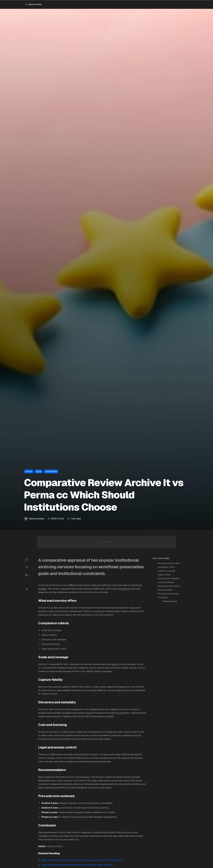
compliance (124, 589)
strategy (42, 589)
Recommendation (165, 590)
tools (89, 713)
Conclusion (163, 598)
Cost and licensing (166, 582)
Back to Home (34, 4)
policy (115, 664)
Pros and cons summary (168, 594)
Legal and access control (169, 586)
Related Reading (170, 601)
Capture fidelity (164, 575)
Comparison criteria (166, 567)
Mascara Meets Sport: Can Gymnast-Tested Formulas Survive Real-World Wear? (82, 860)
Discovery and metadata (168, 578)
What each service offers (169, 563)
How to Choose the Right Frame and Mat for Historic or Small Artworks (77, 865)
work (121, 713)
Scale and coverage (166, 571)
